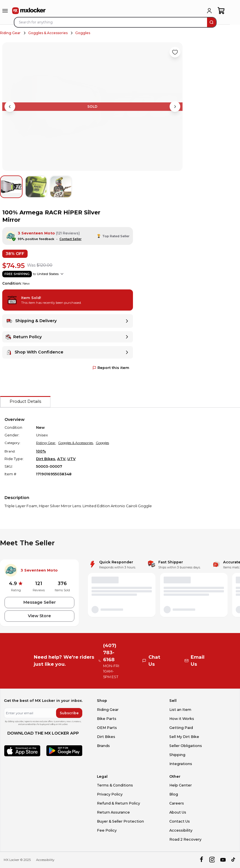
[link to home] (29, 11)
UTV (71, 459)
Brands (103, 746)
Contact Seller (70, 239)
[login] (209, 11)
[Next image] (175, 107)
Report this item (111, 368)
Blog (174, 794)
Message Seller (40, 602)
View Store (39, 616)
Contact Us (180, 821)
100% (41, 451)
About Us (178, 812)
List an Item (180, 710)
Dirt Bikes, (46, 459)
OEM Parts (107, 728)
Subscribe (69, 713)
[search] (212, 22)
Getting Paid (181, 728)
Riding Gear (10, 33)
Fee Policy (107, 830)
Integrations (181, 764)
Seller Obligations (186, 746)
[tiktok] (234, 860)
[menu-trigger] (5, 11)
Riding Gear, (46, 443)
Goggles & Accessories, (76, 443)
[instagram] (212, 860)
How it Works (182, 719)
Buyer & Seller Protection (120, 821)
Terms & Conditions (115, 785)
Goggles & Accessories (48, 33)
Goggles (83, 33)
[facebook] (201, 860)
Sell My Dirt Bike (184, 737)
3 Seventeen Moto (36, 233)
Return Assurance (113, 812)
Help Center (181, 785)
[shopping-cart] (221, 11)
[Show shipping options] (62, 274)
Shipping (177, 755)
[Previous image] (10, 107)
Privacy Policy (110, 794)
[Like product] (175, 52)
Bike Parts (107, 719)
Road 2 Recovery (185, 839)
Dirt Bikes (106, 737)
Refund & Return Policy (118, 803)
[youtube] (223, 860)
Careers (177, 803)
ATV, (62, 459)
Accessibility (181, 830)
